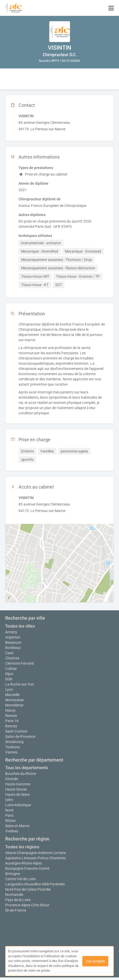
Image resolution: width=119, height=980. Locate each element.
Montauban (15, 700)
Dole (9, 679)
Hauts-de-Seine (17, 795)
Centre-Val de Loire (20, 879)
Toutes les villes (20, 626)
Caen (9, 653)
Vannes (11, 752)
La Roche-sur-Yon (20, 684)
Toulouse (12, 747)
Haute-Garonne (18, 784)
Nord (9, 810)
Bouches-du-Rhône (21, 774)
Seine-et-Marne (17, 826)
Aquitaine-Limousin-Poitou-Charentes (36, 858)
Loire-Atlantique (18, 805)
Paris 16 (12, 721)
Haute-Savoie (16, 789)
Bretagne (13, 874)
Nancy (10, 710)
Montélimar (14, 705)
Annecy (11, 632)
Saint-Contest (16, 731)
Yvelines (12, 831)
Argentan (13, 637)
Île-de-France (16, 910)
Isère (9, 800)
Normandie (14, 895)
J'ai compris (95, 961)
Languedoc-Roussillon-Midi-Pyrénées (35, 884)
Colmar (11, 669)
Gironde (12, 779)
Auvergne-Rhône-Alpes (24, 863)
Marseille (12, 695)
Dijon (9, 674)
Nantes (11, 716)
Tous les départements (27, 768)
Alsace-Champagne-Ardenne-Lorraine (36, 853)
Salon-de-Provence (20, 737)
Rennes (11, 726)
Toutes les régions (22, 847)
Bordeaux (13, 648)
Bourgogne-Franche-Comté (27, 868)
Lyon (9, 689)
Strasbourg (14, 742)
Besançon (13, 642)
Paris (9, 815)
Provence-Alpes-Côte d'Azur (27, 905)
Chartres (12, 658)
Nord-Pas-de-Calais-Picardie (28, 889)
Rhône (10, 821)
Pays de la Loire (18, 900)
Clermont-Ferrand (20, 663)
